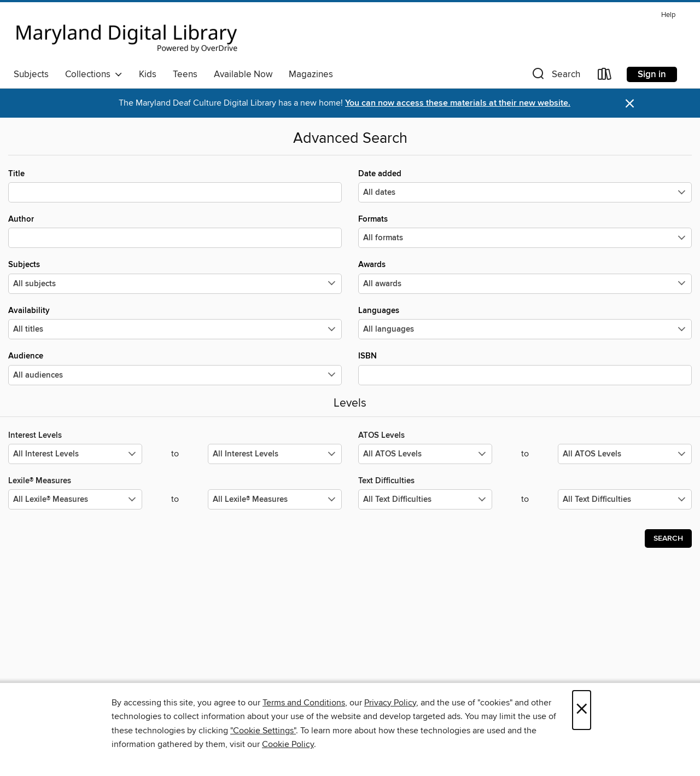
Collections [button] (94, 74)
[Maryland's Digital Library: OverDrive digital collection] (127, 35)
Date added (525, 186)
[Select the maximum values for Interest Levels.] (275, 454)
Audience (175, 368)
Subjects (31, 74)
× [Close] (582, 710)
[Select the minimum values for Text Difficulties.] (425, 499)
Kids (148, 74)
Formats (525, 231)
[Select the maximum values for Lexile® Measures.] (275, 499)
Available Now (243, 74)
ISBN (525, 368)
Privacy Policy (390, 703)
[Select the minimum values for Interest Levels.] (75, 454)
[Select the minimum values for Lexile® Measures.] (75, 499)
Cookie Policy (288, 744)
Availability (175, 322)
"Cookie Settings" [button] (263, 731)
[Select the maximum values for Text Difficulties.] (625, 499)
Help (668, 15)
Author (175, 231)
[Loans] (605, 76)
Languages (525, 322)
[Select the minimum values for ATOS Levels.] (425, 454)
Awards (525, 276)
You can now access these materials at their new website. (458, 103)
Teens (185, 74)
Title (175, 186)
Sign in (652, 74)
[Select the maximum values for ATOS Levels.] (625, 454)
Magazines (311, 74)
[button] (555, 76)
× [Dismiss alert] (630, 104)
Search (668, 538)
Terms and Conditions (304, 703)
